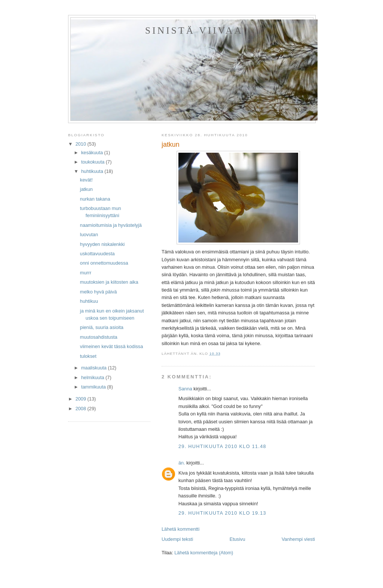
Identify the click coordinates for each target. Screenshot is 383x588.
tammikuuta (94, 387)
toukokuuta (94, 162)
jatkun (86, 189)
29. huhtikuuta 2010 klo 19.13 (222, 513)
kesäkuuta (93, 153)
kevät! (86, 180)
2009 (82, 399)
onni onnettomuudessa (104, 263)
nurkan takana (95, 199)
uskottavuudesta (97, 254)
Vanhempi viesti (298, 539)
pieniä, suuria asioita (102, 327)
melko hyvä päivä (98, 292)
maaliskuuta (95, 368)
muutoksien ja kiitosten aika (109, 282)
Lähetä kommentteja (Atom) (204, 553)
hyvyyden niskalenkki (102, 244)
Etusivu (238, 539)
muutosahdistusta (99, 337)
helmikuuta (93, 377)
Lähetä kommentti (180, 529)
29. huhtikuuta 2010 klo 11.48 (222, 446)
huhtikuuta (93, 171)
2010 (82, 144)
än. (182, 463)
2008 (82, 409)
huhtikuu (89, 301)
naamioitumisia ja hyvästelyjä (111, 225)
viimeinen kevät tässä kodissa (111, 346)
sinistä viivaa (194, 31)
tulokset (88, 356)
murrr (86, 273)
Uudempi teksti (177, 539)
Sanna (185, 389)
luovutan (89, 234)
